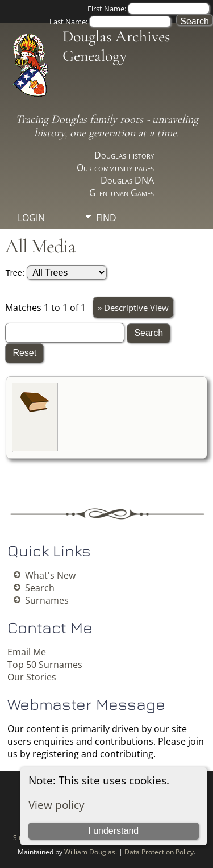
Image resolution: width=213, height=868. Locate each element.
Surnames (47, 600)
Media (110, 237)
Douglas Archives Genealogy (116, 46)
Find (106, 218)
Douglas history (124, 155)
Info (106, 256)
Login (31, 218)
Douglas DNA (127, 180)
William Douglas (90, 852)
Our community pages (115, 168)
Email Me (27, 652)
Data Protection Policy (159, 852)
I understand (113, 831)
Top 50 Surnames (45, 665)
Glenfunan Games (122, 193)
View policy (57, 805)
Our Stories (32, 677)
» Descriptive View (133, 308)
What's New (50, 575)
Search (40, 588)
